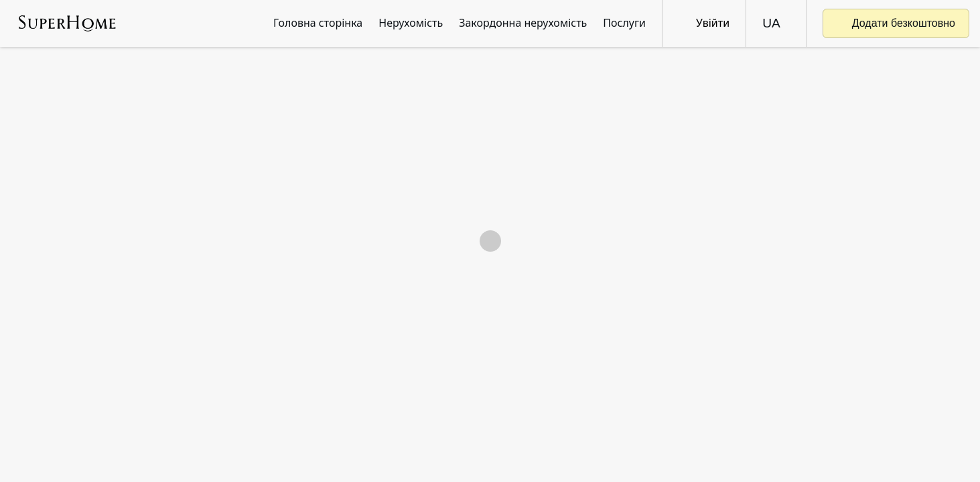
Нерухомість (411, 23)
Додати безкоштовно (896, 23)
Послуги (624, 23)
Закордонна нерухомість (523, 23)
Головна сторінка (318, 23)
